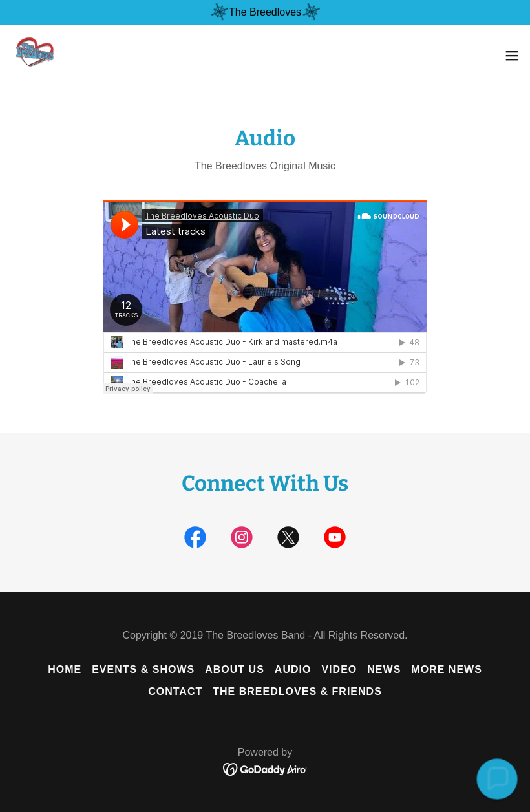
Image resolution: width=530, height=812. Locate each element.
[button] (512, 56)
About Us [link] (235, 669)
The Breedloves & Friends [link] (297, 691)
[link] (32, 56)
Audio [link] (293, 669)
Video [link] (339, 669)
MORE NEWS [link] (447, 669)
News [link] (384, 669)
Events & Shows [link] (143, 669)
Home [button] (65, 669)
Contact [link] (175, 691)
